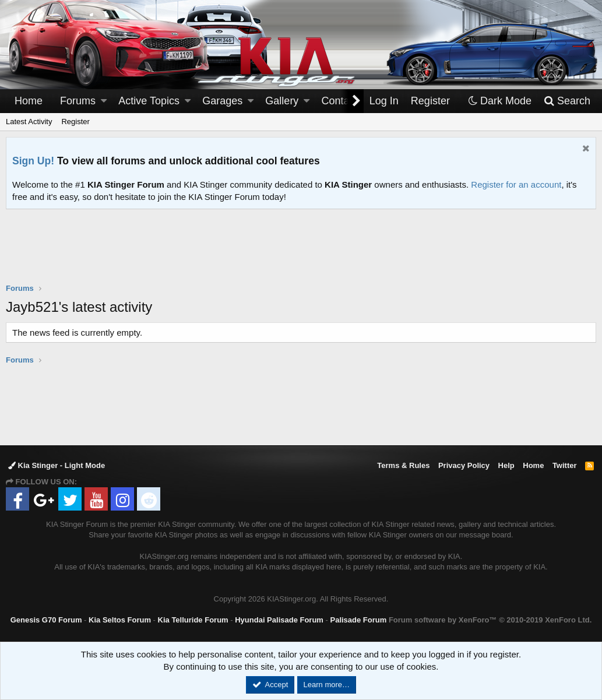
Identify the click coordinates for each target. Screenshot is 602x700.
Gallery (282, 101)
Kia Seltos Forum (120, 620)
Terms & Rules (403, 465)
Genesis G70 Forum (46, 620)
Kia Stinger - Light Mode (57, 465)
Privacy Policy (464, 465)
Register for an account (516, 184)
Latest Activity (29, 122)
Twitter (565, 465)
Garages (222, 101)
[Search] (567, 101)
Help (506, 465)
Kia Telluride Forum (193, 620)
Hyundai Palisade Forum (279, 620)
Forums (78, 101)
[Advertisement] (301, 254)
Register (75, 122)
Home (29, 101)
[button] (104, 101)
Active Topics (149, 101)
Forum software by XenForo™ (490, 620)
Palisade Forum (358, 620)
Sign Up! (33, 161)
